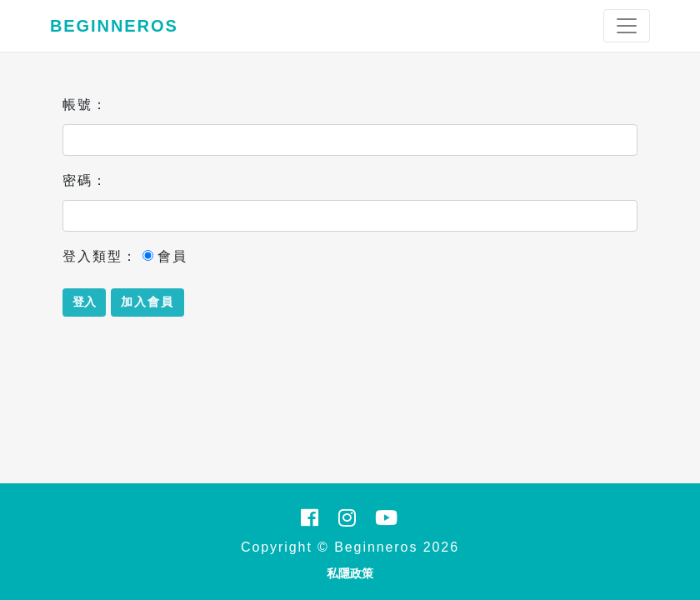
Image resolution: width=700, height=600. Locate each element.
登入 (84, 302)
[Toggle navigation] (627, 26)
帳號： (85, 105)
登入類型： (100, 256)
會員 (165, 256)
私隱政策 (350, 573)
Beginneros (114, 26)
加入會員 (147, 302)
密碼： (85, 180)
